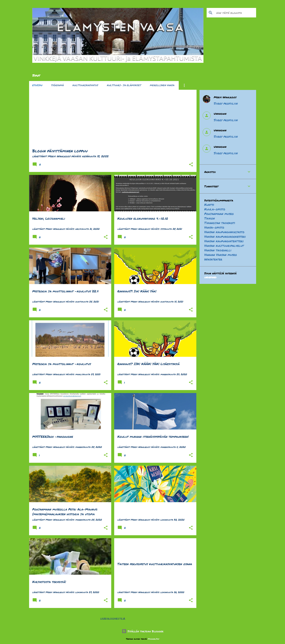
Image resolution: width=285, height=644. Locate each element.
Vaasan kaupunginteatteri (224, 241)
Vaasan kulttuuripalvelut (224, 246)
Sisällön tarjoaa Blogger (143, 631)
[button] (191, 165)
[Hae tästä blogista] (235, 13)
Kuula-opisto (215, 209)
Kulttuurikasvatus (85, 85)
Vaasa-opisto (214, 227)
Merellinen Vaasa (162, 85)
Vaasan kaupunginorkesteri (225, 236)
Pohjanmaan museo (219, 214)
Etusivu (37, 85)
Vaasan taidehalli (218, 250)
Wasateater (213, 259)
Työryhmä (57, 85)
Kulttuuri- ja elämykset (124, 85)
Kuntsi (209, 205)
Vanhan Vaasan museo (221, 255)
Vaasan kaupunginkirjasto (224, 232)
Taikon (209, 218)
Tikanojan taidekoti (220, 223)
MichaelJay (153, 639)
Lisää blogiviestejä (113, 619)
